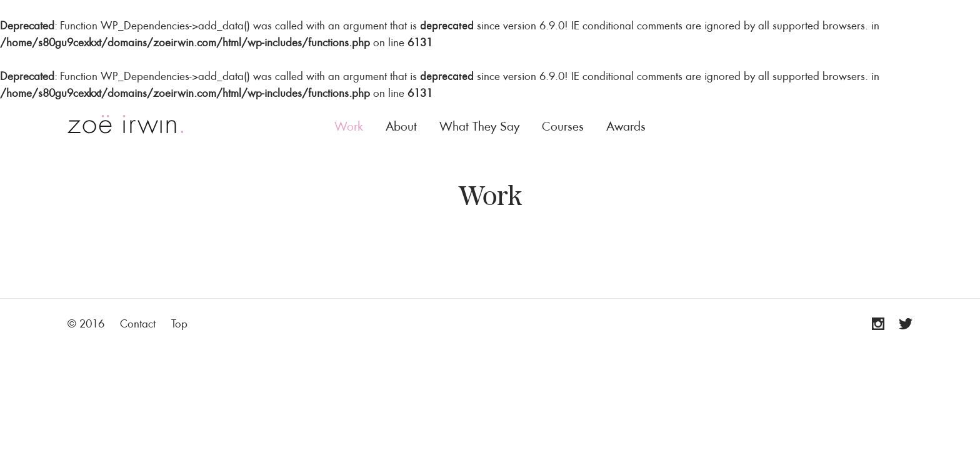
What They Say (479, 126)
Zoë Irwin (125, 124)
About (401, 126)
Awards (626, 126)
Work (349, 126)
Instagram (872, 324)
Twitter (900, 324)
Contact (138, 323)
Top (179, 323)
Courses (563, 126)
